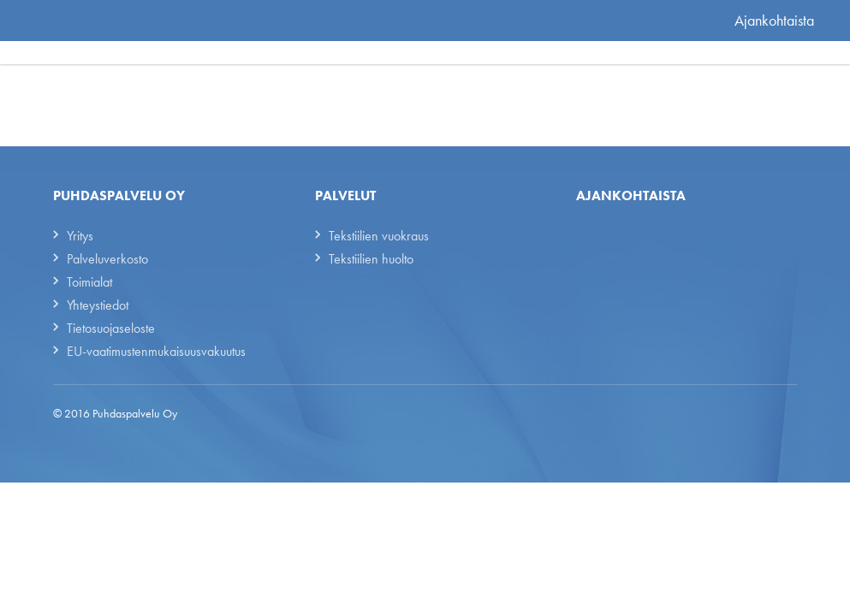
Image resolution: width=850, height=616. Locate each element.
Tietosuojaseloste (111, 328)
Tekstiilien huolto (371, 259)
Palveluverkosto (107, 259)
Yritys (80, 236)
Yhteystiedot (98, 305)
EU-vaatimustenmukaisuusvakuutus (156, 351)
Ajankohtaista (774, 20)
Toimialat (89, 282)
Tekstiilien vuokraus (379, 236)
